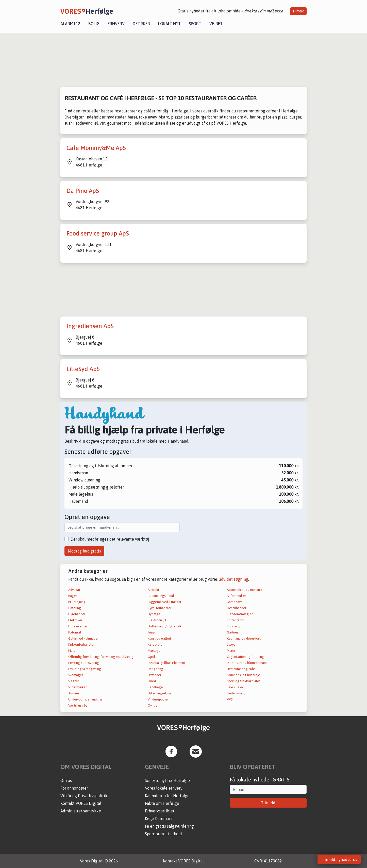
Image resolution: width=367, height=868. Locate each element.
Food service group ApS (98, 233)
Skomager (76, 675)
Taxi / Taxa (235, 687)
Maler (72, 651)
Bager (73, 596)
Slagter (74, 681)
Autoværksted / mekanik (245, 590)
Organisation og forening (245, 657)
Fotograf (75, 632)
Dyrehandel (77, 614)
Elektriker (75, 620)
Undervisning (236, 693)
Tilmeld (298, 11)
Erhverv (116, 24)
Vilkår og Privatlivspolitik (84, 796)
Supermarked (78, 687)
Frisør (152, 632)
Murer (231, 651)
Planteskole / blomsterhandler (249, 663)
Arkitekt (153, 590)
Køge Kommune (159, 819)
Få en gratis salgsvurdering (169, 826)
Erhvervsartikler (160, 811)
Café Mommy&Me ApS (96, 148)
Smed (152, 681)
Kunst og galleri (159, 638)
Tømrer (74, 693)
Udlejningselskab (160, 693)
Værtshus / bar (78, 705)
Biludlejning (77, 602)
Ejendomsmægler (240, 614)
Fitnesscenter (78, 626)
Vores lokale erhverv (164, 788)
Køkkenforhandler (81, 645)
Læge (231, 645)
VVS (230, 699)
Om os (66, 780)
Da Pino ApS (83, 191)
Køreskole (155, 645)
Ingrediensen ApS (90, 326)
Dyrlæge (154, 614)
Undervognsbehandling (85, 699)
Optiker (153, 657)
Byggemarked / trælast (164, 602)
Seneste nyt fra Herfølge (167, 780)
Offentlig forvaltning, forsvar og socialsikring (101, 657)
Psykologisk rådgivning (85, 669)
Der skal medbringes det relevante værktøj (110, 539)
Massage (154, 651)
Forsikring (234, 626)
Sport (195, 24)
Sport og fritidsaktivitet (244, 681)
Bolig (94, 24)
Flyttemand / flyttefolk (165, 626)
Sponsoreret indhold (163, 834)
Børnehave (235, 602)
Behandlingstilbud (161, 596)
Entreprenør (236, 620)
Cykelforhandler (160, 608)
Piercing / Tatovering (84, 663)
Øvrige (153, 705)
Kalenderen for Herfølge (167, 796)
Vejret (216, 24)
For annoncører (74, 788)
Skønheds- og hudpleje (244, 675)
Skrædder (154, 675)
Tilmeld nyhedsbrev (339, 859)
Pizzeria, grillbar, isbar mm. (167, 663)
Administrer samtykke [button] (81, 811)
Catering (75, 608)
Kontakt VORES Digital (81, 803)
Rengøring (155, 669)
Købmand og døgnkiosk (244, 638)
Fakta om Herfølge (162, 803)
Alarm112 (70, 24)
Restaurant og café (241, 669)
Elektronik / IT (158, 620)
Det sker (141, 24)
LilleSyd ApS (83, 369)
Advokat (74, 590)
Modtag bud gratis (84, 551)
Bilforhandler (236, 596)
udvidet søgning (233, 579)
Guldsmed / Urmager (84, 638)
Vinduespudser (158, 699)
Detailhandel (237, 608)
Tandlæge (155, 687)
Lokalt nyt (169, 24)
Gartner (232, 632)
